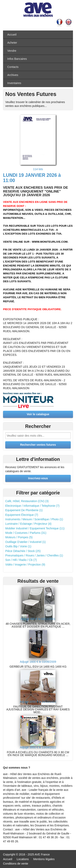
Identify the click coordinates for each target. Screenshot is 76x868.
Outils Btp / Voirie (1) (18, 546)
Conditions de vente (16, 864)
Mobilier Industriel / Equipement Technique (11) (35, 528)
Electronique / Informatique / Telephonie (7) (32, 506)
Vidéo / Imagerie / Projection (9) (25, 565)
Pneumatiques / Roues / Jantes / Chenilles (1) (34, 555)
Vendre (12, 51)
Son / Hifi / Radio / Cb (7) (21, 560)
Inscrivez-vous (38, 478)
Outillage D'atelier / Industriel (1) (26, 542)
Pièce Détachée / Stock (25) (23, 551)
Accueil (12, 35)
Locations (23, 859)
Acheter (12, 43)
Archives (13, 75)
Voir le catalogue (38, 414)
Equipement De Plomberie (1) (24, 510)
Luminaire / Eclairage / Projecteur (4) (28, 524)
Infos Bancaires (17, 59)
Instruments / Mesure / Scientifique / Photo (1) (34, 519)
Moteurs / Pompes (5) (19, 537)
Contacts (13, 67)
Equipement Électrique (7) (22, 515)
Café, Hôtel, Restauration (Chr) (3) (27, 501)
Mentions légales (44, 859)
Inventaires (14, 83)
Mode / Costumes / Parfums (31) (26, 533)
